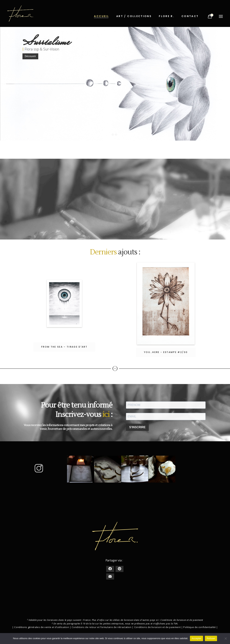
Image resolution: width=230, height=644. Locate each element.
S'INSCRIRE (137, 427)
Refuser (211, 638)
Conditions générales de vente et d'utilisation (42, 627)
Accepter (196, 638)
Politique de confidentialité (199, 627)
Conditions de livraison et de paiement (182, 620)
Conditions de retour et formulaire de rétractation (102, 627)
